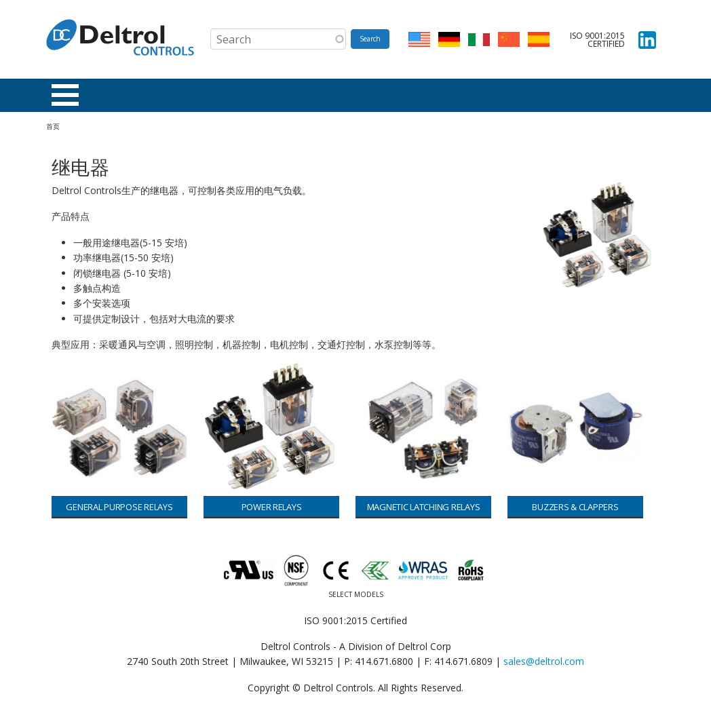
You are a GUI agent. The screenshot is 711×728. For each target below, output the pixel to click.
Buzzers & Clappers (575, 507)
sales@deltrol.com (544, 661)
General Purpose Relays (119, 507)
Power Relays (272, 507)
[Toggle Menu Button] (65, 95)
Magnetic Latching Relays (424, 507)
